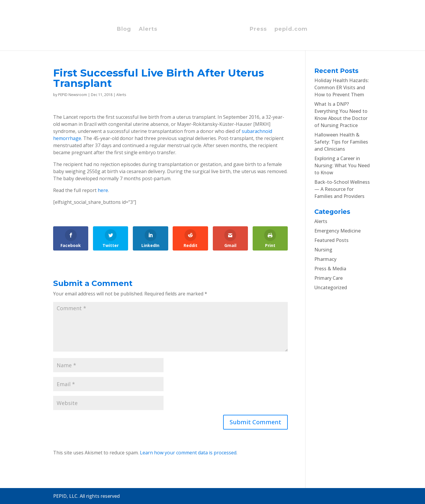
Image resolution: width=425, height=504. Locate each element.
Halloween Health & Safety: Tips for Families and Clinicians (341, 142)
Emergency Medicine (337, 231)
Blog (124, 30)
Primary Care (328, 278)
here (103, 190)
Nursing (323, 250)
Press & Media (330, 269)
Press (258, 30)
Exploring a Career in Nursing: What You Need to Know (342, 165)
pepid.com (291, 30)
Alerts (148, 30)
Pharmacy (325, 259)
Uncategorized (331, 287)
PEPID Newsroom (73, 95)
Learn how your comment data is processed (188, 453)
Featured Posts (331, 240)
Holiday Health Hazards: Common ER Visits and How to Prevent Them (342, 87)
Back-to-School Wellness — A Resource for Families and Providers (342, 189)
